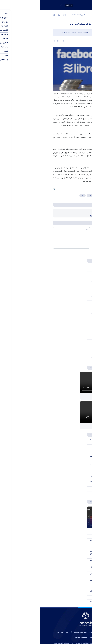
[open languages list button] (29, 5)
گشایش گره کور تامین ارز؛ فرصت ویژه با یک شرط (64, 568)
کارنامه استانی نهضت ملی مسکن (66, 536)
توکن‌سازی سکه (72, 489)
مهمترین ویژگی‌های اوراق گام (67, 471)
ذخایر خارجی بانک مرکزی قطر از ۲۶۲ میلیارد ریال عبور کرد (64, 335)
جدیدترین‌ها (73, 261)
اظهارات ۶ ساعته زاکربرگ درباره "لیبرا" (63, 216)
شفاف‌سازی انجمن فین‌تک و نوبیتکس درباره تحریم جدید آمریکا (64, 582)
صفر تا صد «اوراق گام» (69, 451)
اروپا (43, 196)
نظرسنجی (53, 637)
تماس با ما (75, 632)
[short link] (68, 189)
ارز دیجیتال (64, 196)
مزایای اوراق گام (72, 446)
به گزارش (74, 94)
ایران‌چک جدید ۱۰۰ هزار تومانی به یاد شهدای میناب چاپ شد (64, 282)
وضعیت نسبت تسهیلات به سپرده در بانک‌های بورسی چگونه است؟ (64, 304)
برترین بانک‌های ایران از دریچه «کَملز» (65, 532)
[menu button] (16, 5)
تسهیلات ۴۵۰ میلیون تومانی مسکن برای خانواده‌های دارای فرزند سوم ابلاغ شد (64, 554)
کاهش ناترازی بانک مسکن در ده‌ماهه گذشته (64, 542)
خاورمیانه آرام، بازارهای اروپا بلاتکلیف (65, 328)
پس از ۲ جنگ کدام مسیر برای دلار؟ (66, 426)
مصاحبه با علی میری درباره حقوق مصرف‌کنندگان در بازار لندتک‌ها (64, 350)
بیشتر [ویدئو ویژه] (51, 368)
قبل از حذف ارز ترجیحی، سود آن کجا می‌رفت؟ (64, 275)
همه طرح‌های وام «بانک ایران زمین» (65, 597)
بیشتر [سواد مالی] (51, 435)
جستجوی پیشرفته (42, 637)
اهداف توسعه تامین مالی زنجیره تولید (64, 476)
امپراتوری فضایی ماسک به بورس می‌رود (64, 322)
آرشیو (51, 632)
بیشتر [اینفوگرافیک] (51, 502)
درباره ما (66, 632)
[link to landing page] (64, 5)
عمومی (61, 15)
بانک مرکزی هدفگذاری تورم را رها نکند (64, 296)
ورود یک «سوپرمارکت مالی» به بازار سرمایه (64, 592)
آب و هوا (29, 632)
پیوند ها (58, 632)
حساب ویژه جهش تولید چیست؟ (66, 493)
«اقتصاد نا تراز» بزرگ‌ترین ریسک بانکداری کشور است (64, 290)
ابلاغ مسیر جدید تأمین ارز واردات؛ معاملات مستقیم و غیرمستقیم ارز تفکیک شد (64, 313)
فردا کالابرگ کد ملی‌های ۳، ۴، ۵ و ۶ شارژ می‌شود (64, 343)
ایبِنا (71, 94)
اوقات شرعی (20, 632)
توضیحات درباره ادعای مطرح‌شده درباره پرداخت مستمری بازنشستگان (64, 603)
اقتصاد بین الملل (73, 15)
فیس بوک (52, 196)
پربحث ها (62, 261)
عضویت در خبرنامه (41, 632)
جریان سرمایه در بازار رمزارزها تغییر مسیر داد (64, 358)
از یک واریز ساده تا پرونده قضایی (66, 267)
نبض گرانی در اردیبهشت (69, 525)
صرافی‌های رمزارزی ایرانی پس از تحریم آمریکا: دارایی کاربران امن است (64, 575)
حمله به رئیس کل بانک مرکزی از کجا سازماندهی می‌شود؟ (64, 562)
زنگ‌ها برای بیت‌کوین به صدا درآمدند (65, 587)
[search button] (21, 5)
